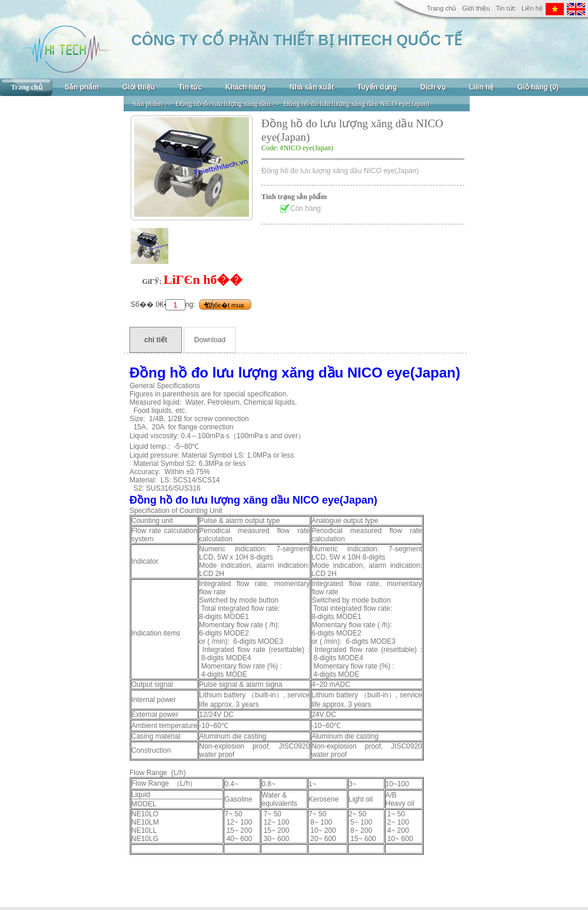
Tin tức (506, 8)
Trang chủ (441, 8)
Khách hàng (246, 87)
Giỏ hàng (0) (538, 87)
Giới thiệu (476, 8)
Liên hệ (532, 8)
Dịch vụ (433, 87)
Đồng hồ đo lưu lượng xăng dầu (223, 104)
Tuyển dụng (377, 87)
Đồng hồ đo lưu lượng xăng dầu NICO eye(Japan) (357, 104)
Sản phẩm (82, 87)
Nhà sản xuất (312, 87)
